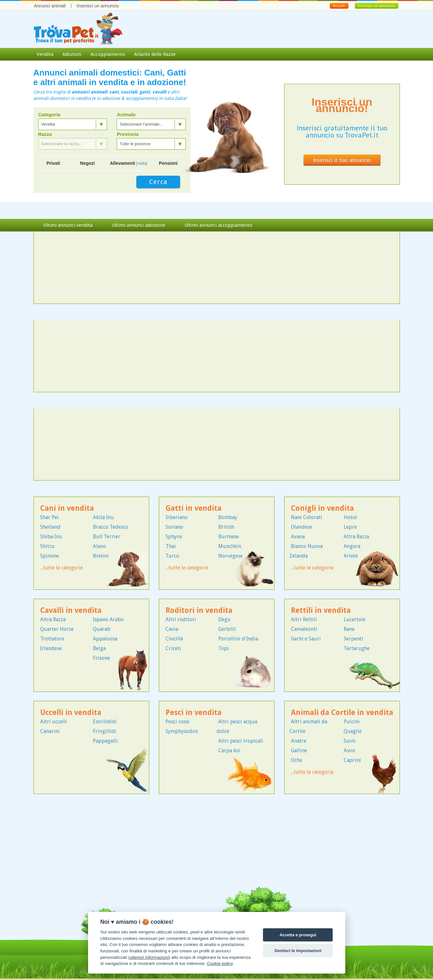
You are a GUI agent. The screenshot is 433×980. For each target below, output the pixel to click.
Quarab (102, 629)
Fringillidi (105, 731)
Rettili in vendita (321, 610)
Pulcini (352, 722)
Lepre (350, 527)
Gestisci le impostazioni (298, 951)
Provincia (128, 134)
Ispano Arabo (108, 619)
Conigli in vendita (322, 508)
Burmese (229, 537)
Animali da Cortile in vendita (342, 713)
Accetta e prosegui (298, 935)
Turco (172, 556)
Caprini (352, 760)
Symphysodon (182, 731)
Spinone (50, 556)
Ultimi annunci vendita (68, 225)
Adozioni (72, 54)
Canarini (50, 731)
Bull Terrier (107, 537)
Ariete (351, 556)
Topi (224, 648)
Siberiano (177, 517)
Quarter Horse (57, 629)
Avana (298, 537)
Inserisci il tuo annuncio (342, 160)
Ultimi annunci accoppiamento (218, 225)
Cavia (172, 629)
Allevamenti (129, 163)
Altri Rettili (304, 619)
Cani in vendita (67, 508)
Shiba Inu (51, 537)
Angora (352, 546)
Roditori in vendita (199, 610)
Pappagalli (105, 741)
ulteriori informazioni (149, 957)
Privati (53, 163)
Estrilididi (105, 722)
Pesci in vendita (194, 713)
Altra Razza (356, 537)
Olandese (302, 527)
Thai (171, 546)
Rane (349, 629)
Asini (349, 750)
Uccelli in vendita (71, 713)
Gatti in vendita (194, 508)
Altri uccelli (54, 722)
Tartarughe (357, 648)
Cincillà (174, 639)
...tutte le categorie (62, 568)
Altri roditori (181, 619)
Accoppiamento (108, 54)
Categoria (49, 115)
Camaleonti (304, 629)
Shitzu (47, 546)
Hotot (350, 517)
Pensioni (168, 163)
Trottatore (52, 639)
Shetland (50, 527)
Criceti (173, 648)
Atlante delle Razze (155, 54)
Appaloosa (105, 639)
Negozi (87, 163)
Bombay (228, 517)
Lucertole (355, 619)
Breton (101, 556)
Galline (299, 750)
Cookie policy (220, 963)
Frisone (101, 658)
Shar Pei (50, 517)
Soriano (174, 527)
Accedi (339, 6)
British (226, 527)
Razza (45, 134)
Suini (350, 741)
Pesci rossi (178, 722)
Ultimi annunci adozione (139, 225)
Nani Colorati (307, 517)
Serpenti (353, 639)
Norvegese (230, 556)
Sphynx (174, 537)
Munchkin (230, 546)
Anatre (299, 741)
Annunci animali (50, 6)
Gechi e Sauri (306, 639)
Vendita (45, 54)
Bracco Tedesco (111, 527)
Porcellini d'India (238, 639)
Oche (297, 760)
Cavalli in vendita (71, 610)
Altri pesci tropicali (241, 741)
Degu (224, 619)
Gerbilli (227, 629)
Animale (126, 115)
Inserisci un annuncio (98, 6)
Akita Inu (103, 517)
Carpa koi (229, 750)
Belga (99, 648)
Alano (99, 546)
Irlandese (51, 648)
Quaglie (353, 731)
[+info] (142, 163)
